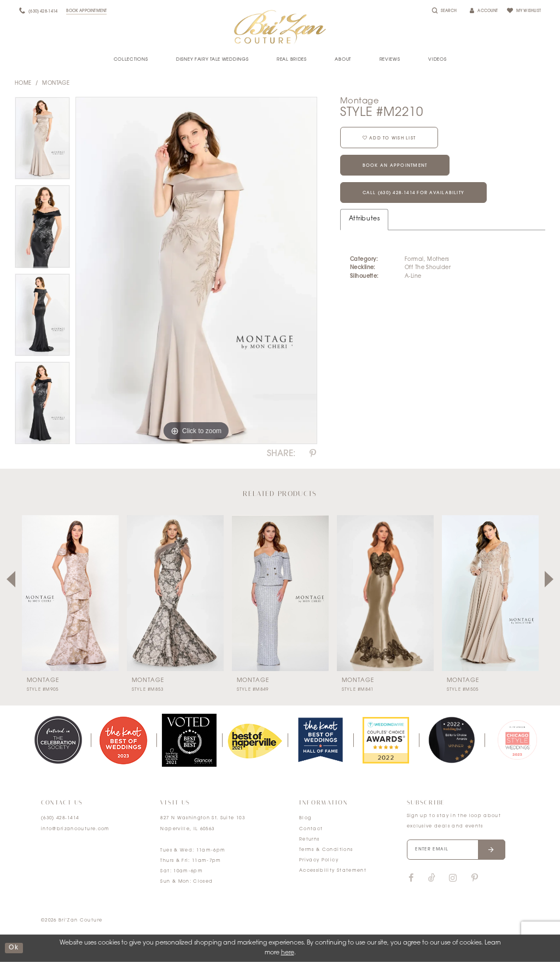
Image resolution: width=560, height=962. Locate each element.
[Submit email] (491, 850)
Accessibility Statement (333, 871)
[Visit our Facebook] (411, 878)
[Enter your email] (456, 850)
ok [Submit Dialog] (14, 948)
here (288, 953)
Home (23, 83)
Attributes (364, 219)
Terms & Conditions (326, 850)
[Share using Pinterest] (313, 454)
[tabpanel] (42, 141)
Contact (311, 829)
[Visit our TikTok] (432, 879)
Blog (305, 818)
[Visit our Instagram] (453, 878)
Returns (309, 839)
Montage (56, 83)
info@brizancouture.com (75, 829)
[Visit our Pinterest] (475, 878)
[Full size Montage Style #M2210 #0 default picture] (196, 271)
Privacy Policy (319, 860)
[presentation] (70, 593)
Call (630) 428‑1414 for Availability (414, 193)
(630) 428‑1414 (60, 818)
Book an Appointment (395, 166)
